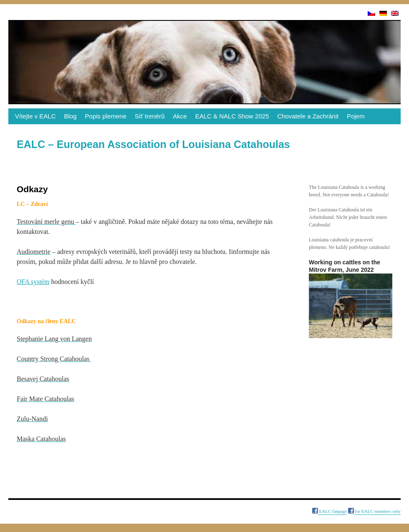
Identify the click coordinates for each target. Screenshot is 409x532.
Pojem (356, 116)
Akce (180, 116)
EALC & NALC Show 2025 (232, 116)
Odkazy (18, 511)
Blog (71, 116)
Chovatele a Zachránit (308, 116)
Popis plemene (106, 116)
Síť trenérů (150, 116)
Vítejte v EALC (35, 116)
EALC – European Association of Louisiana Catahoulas (153, 144)
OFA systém (33, 282)
